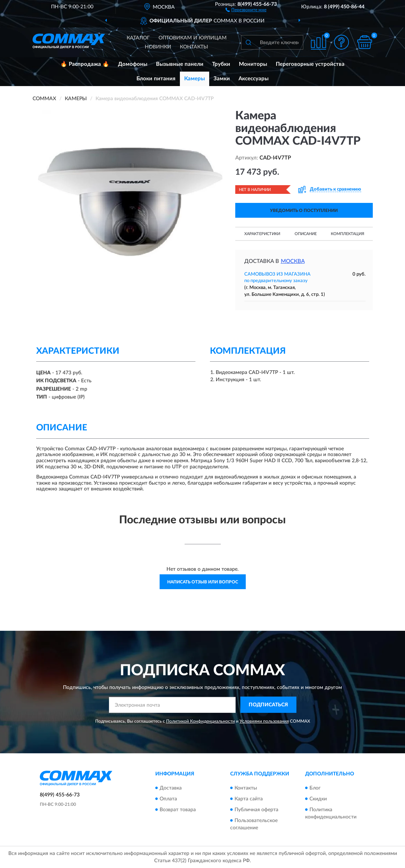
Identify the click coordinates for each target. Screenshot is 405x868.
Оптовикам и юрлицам (193, 38)
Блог (315, 788)
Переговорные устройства (310, 64)
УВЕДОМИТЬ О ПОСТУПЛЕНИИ (304, 210)
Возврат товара (178, 810)
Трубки (221, 64)
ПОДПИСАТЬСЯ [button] (268, 705)
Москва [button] (293, 261)
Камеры (195, 79)
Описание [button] (306, 234)
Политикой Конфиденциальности (201, 721)
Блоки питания (156, 79)
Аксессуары (254, 79)
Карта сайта (249, 799)
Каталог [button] (138, 38)
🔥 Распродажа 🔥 (85, 64)
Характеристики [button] (262, 234)
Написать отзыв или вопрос (203, 582)
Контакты (194, 47)
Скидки (318, 799)
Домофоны (133, 64)
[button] (246, 9)
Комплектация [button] (347, 234)
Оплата (168, 799)
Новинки (158, 47)
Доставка (171, 788)
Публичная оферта (256, 810)
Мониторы (253, 64)
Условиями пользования (264, 721)
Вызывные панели (180, 64)
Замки (222, 79)
